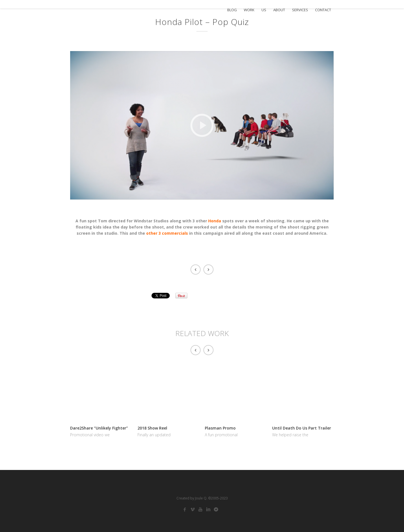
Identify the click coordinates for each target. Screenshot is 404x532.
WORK (249, 10)
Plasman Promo (220, 428)
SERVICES (300, 10)
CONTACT (323, 10)
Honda (215, 221)
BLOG (232, 10)
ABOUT (279, 10)
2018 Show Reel (152, 428)
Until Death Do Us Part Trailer (302, 428)
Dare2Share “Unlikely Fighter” (99, 428)
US (264, 10)
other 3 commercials (167, 233)
